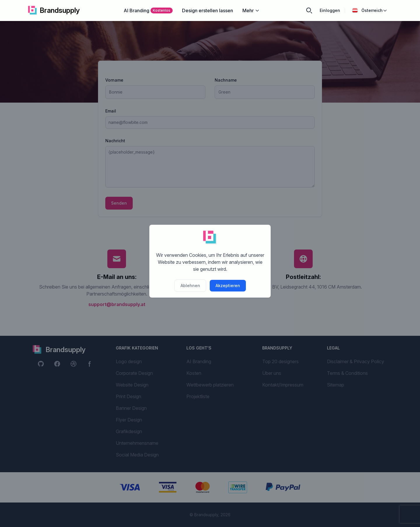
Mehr (251, 10)
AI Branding (148, 10)
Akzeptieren (228, 286)
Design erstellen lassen (208, 10)
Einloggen (330, 10)
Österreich (370, 10)
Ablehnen (190, 286)
